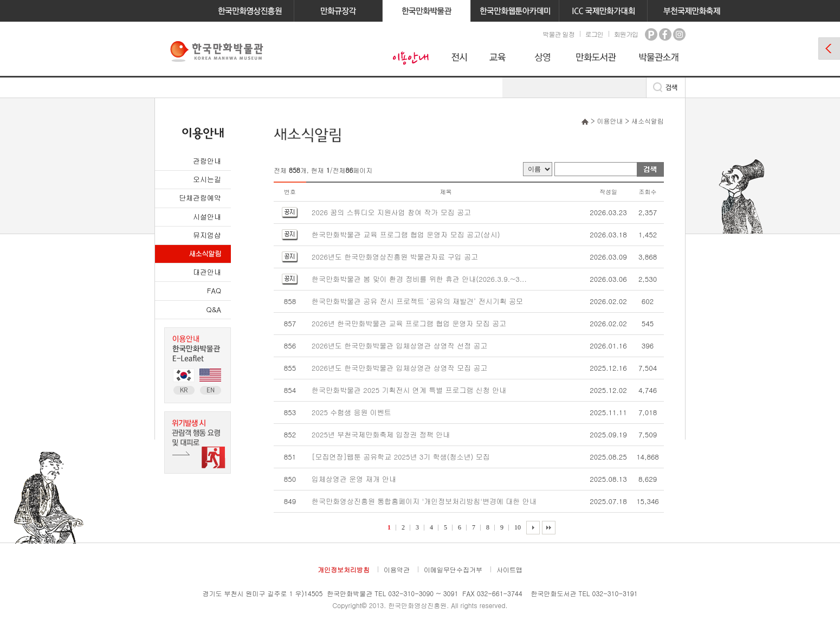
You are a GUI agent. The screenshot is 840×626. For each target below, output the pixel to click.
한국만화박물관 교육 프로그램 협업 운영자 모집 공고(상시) (406, 234)
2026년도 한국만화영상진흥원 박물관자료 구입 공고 (395, 257)
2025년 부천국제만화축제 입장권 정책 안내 (381, 434)
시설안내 (207, 217)
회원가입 (626, 34)
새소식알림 (205, 253)
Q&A (214, 309)
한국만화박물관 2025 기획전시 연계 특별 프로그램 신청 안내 (409, 390)
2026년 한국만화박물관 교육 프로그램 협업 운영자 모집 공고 (409, 323)
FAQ (214, 290)
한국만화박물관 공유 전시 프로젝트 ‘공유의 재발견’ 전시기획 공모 (417, 301)
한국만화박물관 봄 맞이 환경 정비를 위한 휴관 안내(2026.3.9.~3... (419, 279)
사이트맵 (509, 569)
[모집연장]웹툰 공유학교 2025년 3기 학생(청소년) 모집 (401, 457)
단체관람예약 (200, 198)
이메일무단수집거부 (453, 569)
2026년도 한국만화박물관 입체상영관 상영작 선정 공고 (400, 346)
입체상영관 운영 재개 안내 (354, 479)
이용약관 (397, 569)
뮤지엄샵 (207, 235)
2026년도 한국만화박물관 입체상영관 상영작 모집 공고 (400, 368)
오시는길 (207, 179)
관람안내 (207, 161)
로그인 (594, 34)
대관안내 (207, 272)
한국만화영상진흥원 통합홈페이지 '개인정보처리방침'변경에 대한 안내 (424, 501)
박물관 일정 (558, 34)
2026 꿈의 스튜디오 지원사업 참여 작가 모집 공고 (391, 212)
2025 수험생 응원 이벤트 (351, 412)
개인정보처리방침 (344, 569)
